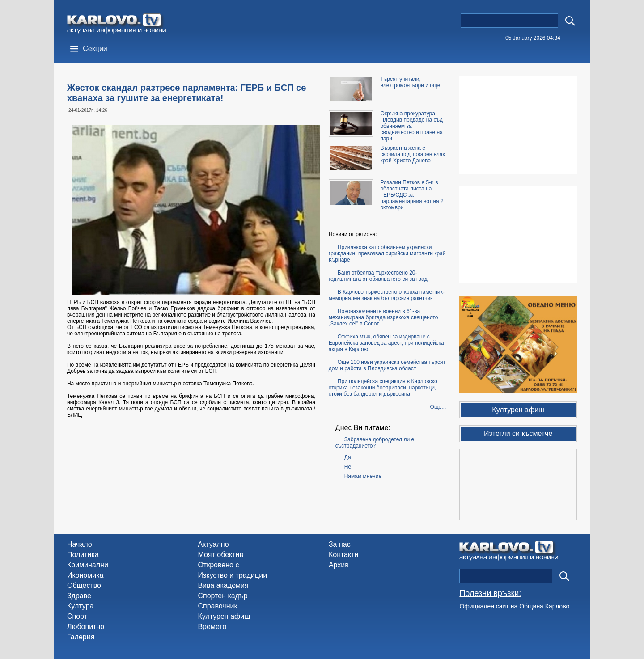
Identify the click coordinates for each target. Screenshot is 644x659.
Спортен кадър (222, 596)
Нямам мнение (363, 476)
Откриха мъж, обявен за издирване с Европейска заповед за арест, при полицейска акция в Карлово (386, 343)
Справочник (217, 606)
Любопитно (86, 627)
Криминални (88, 565)
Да (348, 457)
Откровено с (218, 565)
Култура (80, 606)
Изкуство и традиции (232, 575)
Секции (95, 49)
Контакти (344, 555)
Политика (83, 555)
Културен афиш (224, 616)
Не (348, 467)
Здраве (79, 596)
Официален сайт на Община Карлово (514, 606)
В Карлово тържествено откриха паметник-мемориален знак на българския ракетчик (387, 295)
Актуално (213, 544)
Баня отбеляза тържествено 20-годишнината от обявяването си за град (378, 276)
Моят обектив (220, 555)
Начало (80, 544)
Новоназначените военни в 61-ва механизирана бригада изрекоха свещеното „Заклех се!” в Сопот (383, 317)
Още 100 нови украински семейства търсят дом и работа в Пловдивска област (387, 365)
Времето (212, 627)
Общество (84, 585)
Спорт (77, 616)
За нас (340, 544)
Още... (438, 407)
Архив (339, 565)
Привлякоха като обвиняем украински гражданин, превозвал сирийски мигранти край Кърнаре (387, 253)
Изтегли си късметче (518, 433)
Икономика (85, 575)
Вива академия (223, 585)
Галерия (81, 637)
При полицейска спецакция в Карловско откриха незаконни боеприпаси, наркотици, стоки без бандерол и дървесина (383, 388)
